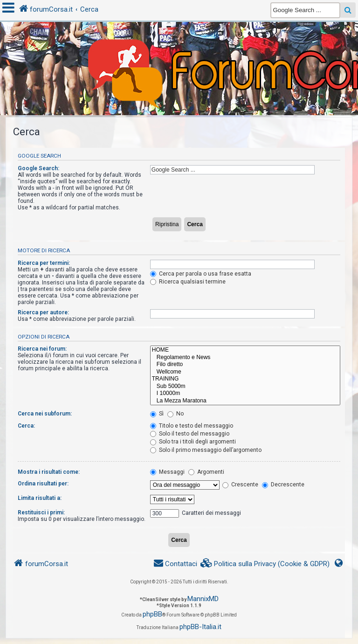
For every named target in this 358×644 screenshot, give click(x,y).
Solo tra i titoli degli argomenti (193, 442)
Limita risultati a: (40, 498)
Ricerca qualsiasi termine (188, 282)
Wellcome (245, 372)
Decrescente (283, 485)
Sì (157, 414)
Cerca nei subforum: (45, 414)
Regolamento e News (245, 358)
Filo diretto (245, 365)
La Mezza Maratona (245, 401)
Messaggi (167, 472)
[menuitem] (265, 564)
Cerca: (26, 426)
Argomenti (206, 472)
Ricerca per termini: (44, 263)
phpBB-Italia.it (200, 627)
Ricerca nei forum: (42, 349)
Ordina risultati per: (43, 484)
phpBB (152, 614)
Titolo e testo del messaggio (192, 426)
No (176, 414)
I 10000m (245, 394)
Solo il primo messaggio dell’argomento (206, 450)
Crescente (240, 485)
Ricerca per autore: (43, 312)
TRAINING (245, 379)
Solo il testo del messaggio (190, 434)
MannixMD (203, 599)
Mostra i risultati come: (49, 472)
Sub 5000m (245, 387)
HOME (245, 350)
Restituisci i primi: (41, 512)
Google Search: (38, 168)
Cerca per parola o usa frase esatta (201, 274)
